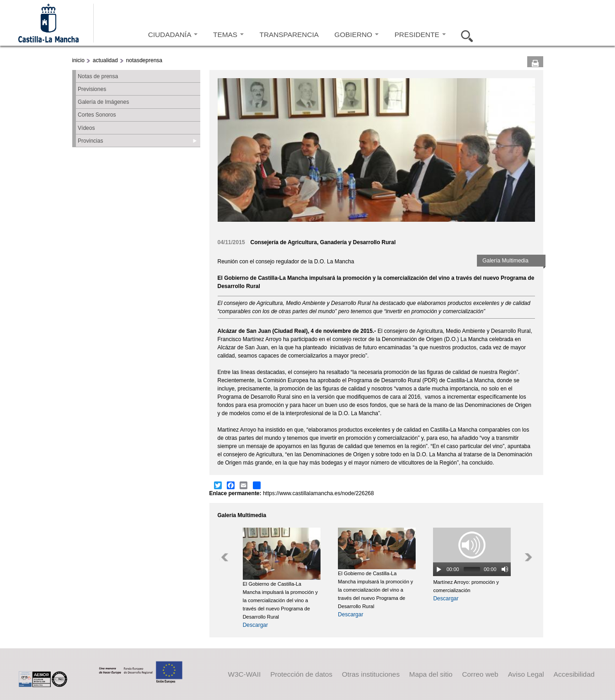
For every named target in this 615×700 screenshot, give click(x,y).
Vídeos (86, 128)
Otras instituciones (371, 674)
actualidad (105, 60)
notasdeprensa (144, 60)
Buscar (464, 35)
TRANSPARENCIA (289, 35)
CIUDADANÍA (173, 35)
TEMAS (228, 35)
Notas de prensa (98, 76)
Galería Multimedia (505, 261)
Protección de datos (301, 674)
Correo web (480, 674)
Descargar (255, 625)
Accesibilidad (574, 674)
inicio (78, 60)
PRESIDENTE (420, 35)
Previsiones (92, 89)
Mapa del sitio (431, 674)
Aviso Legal (526, 674)
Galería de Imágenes (103, 102)
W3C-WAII (244, 674)
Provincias (90, 141)
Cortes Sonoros (97, 115)
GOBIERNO (356, 35)
